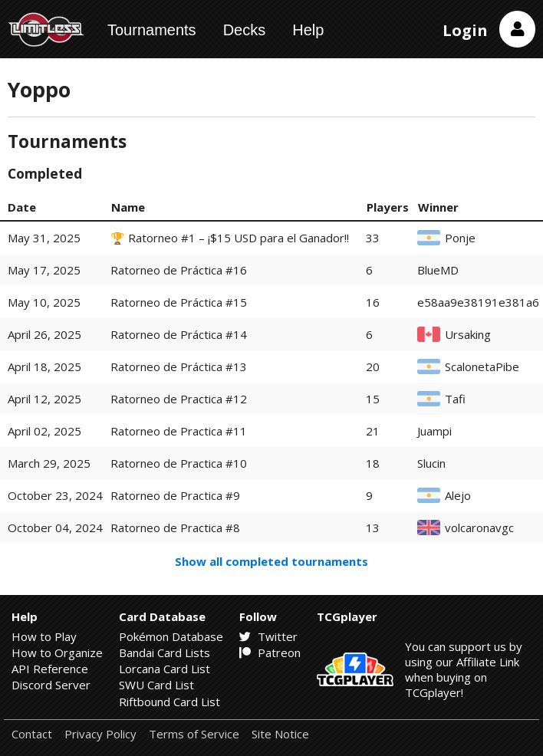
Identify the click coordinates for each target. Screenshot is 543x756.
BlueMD (438, 270)
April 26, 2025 (44, 334)
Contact (32, 734)
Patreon (270, 652)
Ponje (460, 238)
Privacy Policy (100, 734)
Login (465, 30)
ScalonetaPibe (482, 367)
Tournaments (152, 30)
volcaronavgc (479, 528)
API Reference (50, 669)
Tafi (455, 399)
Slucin (431, 463)
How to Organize (57, 652)
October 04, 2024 (55, 528)
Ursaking (468, 335)
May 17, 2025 (44, 270)
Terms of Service (194, 734)
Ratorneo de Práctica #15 (179, 302)
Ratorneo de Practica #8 (175, 528)
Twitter (268, 636)
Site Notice (280, 734)
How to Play (44, 636)
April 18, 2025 (44, 366)
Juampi (434, 431)
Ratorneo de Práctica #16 (179, 270)
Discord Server (51, 685)
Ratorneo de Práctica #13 (179, 366)
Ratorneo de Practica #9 (175, 495)
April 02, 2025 (44, 431)
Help (308, 30)
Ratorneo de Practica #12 (179, 399)
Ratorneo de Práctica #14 (179, 334)
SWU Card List (156, 685)
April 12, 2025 (44, 399)
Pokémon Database (171, 636)
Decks (245, 30)
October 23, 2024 (55, 495)
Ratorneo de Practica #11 (179, 431)
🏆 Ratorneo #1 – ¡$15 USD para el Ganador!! (230, 238)
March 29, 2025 (49, 463)
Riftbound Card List (169, 702)
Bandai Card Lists (165, 652)
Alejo (458, 496)
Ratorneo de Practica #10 (179, 463)
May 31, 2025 (44, 238)
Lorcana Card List (165, 669)
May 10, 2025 (44, 302)
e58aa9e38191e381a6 (478, 302)
